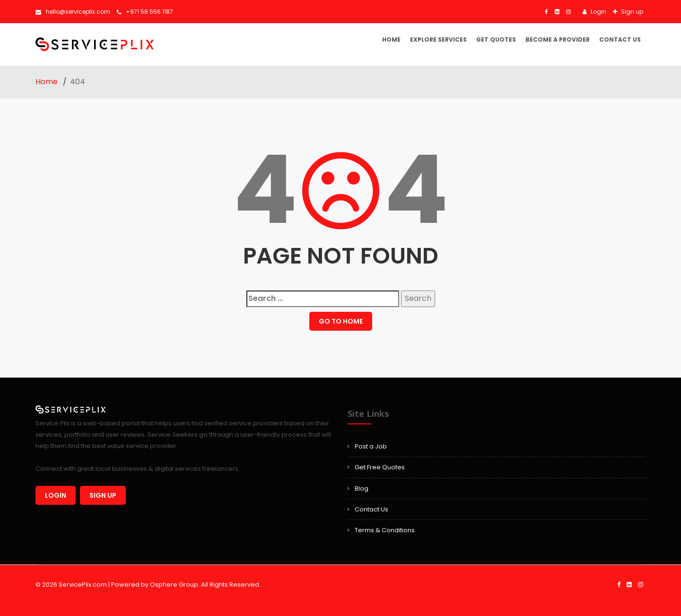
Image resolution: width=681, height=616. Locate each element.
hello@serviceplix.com (73, 12)
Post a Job (371, 446)
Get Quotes (496, 40)
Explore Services (438, 40)
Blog (362, 488)
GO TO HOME (341, 321)
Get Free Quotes (380, 467)
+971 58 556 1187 (145, 12)
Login (598, 12)
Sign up (631, 12)
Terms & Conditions (385, 530)
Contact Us (620, 40)
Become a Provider (558, 40)
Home (391, 40)
